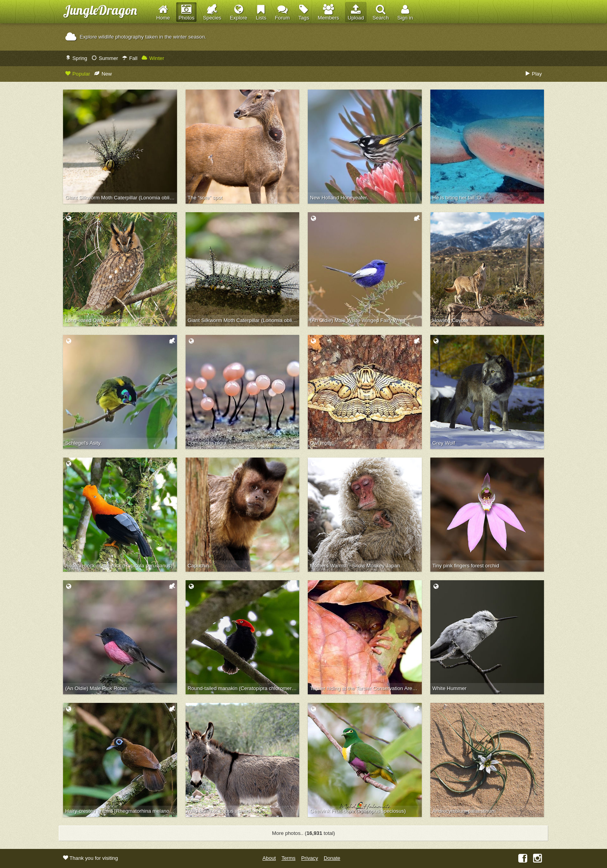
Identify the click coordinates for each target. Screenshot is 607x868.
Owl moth (321, 443)
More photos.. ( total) (303, 833)
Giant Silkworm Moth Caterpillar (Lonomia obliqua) (243, 320)
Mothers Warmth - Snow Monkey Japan (355, 566)
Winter (153, 58)
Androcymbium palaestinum (464, 811)
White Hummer (449, 688)
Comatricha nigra (207, 443)
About (269, 858)
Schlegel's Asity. (84, 443)
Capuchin (198, 566)
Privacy (310, 858)
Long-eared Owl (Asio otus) (97, 320)
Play (534, 74)
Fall (130, 58)
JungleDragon (100, 10)
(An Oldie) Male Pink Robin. (97, 688)
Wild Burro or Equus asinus (219, 811)
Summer (105, 58)
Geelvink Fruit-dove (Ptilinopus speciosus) (358, 811)
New (103, 74)
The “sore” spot (205, 198)
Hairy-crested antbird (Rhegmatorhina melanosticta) (121, 811)
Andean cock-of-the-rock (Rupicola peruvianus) (119, 566)
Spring (76, 58)
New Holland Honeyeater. (339, 198)
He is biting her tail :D (457, 198)
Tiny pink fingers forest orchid (466, 566)
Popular (78, 74)
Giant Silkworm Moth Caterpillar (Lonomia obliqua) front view (121, 198)
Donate (332, 858)
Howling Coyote (450, 320)
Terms (288, 858)
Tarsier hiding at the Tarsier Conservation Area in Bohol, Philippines (366, 688)
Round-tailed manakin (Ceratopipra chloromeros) (243, 688)
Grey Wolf (444, 443)
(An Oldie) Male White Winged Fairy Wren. (359, 320)
